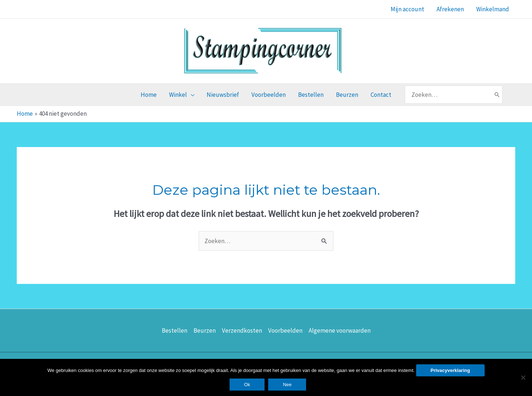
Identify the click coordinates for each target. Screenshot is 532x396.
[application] (191, 95)
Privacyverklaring (450, 370)
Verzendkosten (242, 330)
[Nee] (523, 377)
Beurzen (205, 330)
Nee (287, 385)
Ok (247, 385)
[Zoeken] (497, 95)
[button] (182, 95)
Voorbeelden (285, 330)
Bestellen (175, 330)
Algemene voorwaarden (340, 330)
